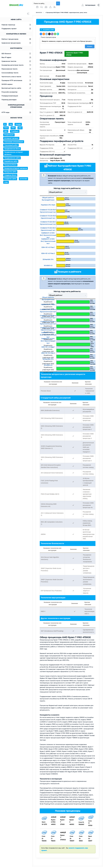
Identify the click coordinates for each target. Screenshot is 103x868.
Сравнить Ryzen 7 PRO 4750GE (74, 54)
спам (6, 182)
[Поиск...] (44, 3)
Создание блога (10, 175)
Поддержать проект (16, 29)
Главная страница (16, 25)
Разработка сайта (11, 161)
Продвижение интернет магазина (14, 153)
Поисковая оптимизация (14, 142)
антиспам (23, 179)
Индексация (9, 135)
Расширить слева (47, 30)
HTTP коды (16, 112)
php (20, 128)
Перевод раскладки (16, 100)
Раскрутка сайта (10, 172)
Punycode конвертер (16, 92)
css (11, 124)
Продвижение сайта (12, 158)
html (6, 128)
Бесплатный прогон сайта (16, 88)
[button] (88, 5)
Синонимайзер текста (16, 73)
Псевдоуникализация (16, 96)
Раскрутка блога (10, 165)
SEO (6, 131)
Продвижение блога (12, 149)
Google (18, 124)
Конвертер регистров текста (16, 65)
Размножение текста (16, 69)
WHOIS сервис (16, 84)
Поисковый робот (11, 145)
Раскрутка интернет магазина (16, 168)
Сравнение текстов (16, 61)
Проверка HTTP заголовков (16, 80)
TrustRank (15, 131)
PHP (13, 128)
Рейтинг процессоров (16, 39)
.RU (16, 5)
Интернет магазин (11, 138)
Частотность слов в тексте (16, 77)
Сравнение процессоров (16, 43)
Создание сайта (10, 179)
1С (5, 124)
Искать (90, 46)
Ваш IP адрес (16, 57)
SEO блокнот (16, 54)
